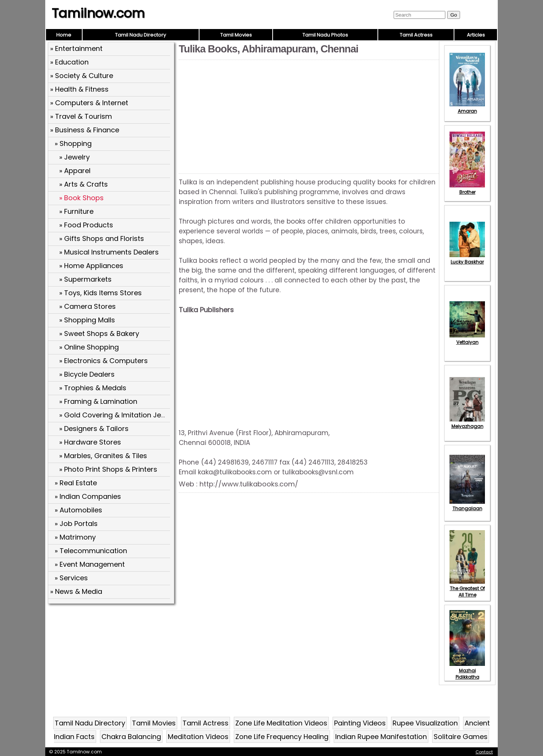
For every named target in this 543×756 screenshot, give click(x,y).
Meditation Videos (198, 737)
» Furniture (76, 211)
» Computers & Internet (89, 103)
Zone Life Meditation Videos (281, 723)
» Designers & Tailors (94, 429)
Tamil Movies (236, 35)
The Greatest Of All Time (467, 588)
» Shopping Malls (87, 320)
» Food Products (86, 225)
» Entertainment (76, 48)
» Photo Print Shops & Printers (108, 469)
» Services (71, 578)
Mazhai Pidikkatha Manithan (467, 674)
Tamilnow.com (98, 13)
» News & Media (76, 591)
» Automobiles (78, 510)
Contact (484, 752)
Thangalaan (467, 505)
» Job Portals (76, 524)
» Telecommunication (91, 551)
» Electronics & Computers (104, 361)
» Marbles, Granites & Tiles (103, 456)
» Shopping (73, 143)
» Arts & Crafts (84, 184)
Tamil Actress (416, 35)
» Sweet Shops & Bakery (99, 334)
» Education (69, 62)
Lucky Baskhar (467, 259)
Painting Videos (360, 723)
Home (64, 35)
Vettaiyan (467, 339)
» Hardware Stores (90, 442)
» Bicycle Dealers (87, 374)
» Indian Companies (88, 496)
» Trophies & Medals (93, 388)
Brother (467, 189)
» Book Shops (81, 198)
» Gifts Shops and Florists (102, 238)
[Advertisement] (112, 661)
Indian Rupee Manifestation (381, 737)
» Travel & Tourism (81, 116)
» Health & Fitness (79, 89)
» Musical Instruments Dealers (109, 252)
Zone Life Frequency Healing (282, 737)
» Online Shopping (89, 347)
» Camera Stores (87, 306)
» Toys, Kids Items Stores (100, 293)
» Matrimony (75, 537)
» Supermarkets (85, 279)
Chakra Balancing (131, 737)
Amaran (467, 108)
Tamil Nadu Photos (325, 35)
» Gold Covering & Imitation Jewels (118, 415)
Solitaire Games (461, 737)
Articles (476, 35)
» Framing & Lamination (98, 401)
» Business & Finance (85, 130)
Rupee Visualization (425, 723)
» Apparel (75, 171)
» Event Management (90, 564)
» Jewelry (74, 157)
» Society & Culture (82, 76)
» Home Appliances (91, 266)
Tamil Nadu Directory (140, 35)
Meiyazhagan (467, 423)
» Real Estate (76, 483)
